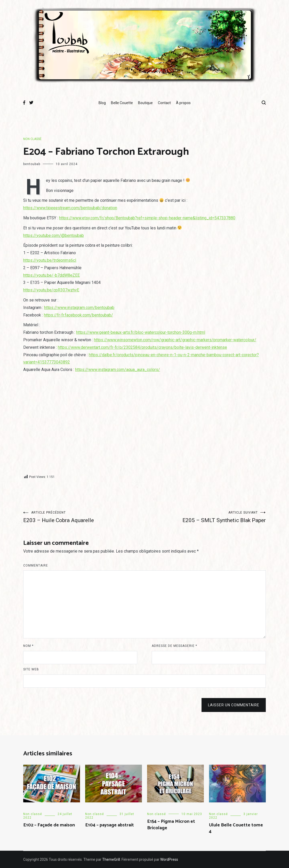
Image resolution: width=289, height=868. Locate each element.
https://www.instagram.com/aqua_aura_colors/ (118, 370)
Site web (31, 669)
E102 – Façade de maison (49, 825)
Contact (164, 103)
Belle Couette (122, 103)
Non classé (32, 139)
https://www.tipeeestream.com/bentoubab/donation (70, 208)
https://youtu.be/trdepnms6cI (50, 260)
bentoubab (32, 164)
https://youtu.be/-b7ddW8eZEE (51, 275)
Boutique (145, 103)
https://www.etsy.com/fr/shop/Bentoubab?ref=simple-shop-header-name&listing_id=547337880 (147, 218)
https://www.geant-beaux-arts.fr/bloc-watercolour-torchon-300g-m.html (141, 332)
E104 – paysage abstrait (110, 825)
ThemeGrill (111, 859)
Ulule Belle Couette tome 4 (236, 828)
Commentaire (36, 565)
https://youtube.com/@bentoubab (54, 235)
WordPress (169, 859)
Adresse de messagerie (174, 646)
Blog (102, 103)
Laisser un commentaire (234, 705)
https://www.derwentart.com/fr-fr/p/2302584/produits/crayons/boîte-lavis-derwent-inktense (142, 347)
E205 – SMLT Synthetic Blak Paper (205, 517)
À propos (183, 103)
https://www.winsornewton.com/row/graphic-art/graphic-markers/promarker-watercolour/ (175, 340)
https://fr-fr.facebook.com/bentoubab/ (78, 315)
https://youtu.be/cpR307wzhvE (51, 290)
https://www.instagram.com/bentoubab (79, 308)
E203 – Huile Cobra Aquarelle (84, 517)
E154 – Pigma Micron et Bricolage (171, 825)
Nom (28, 646)
